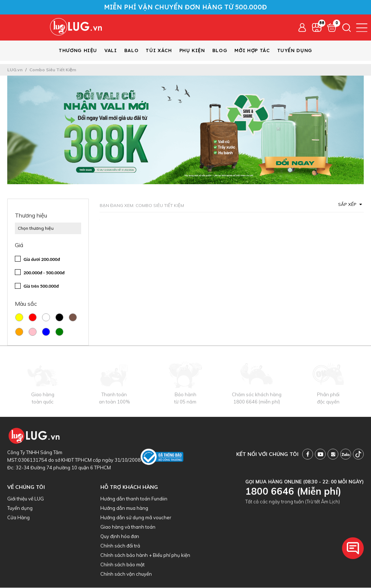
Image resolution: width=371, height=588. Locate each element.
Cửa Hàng (18, 518)
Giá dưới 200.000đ (42, 260)
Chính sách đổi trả (120, 546)
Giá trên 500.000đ (41, 286)
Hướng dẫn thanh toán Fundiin (134, 499)
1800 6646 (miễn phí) (257, 402)
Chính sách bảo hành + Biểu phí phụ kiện (145, 555)
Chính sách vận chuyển (126, 574)
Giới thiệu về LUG (26, 499)
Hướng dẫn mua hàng (124, 508)
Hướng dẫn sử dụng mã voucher (136, 518)
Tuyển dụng (20, 508)
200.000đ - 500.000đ (44, 273)
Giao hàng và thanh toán (128, 527)
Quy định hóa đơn (120, 537)
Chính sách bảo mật (122, 565)
